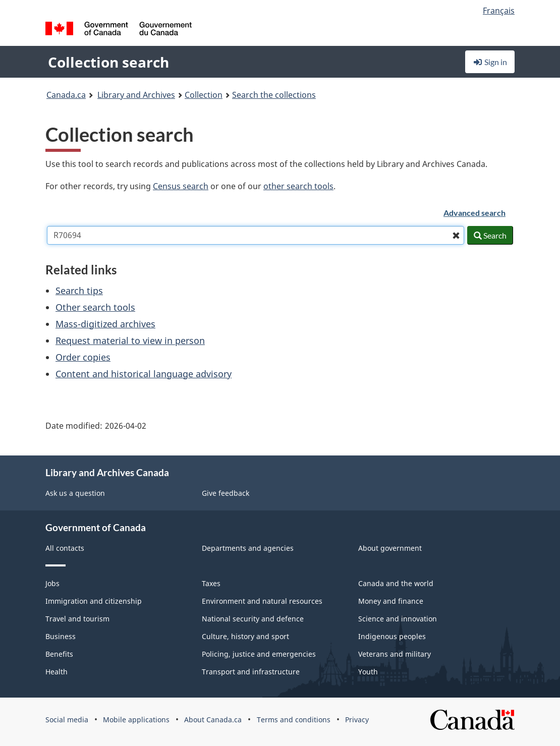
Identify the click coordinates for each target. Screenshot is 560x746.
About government (390, 548)
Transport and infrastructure (251, 672)
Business (61, 636)
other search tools (298, 186)
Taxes (211, 583)
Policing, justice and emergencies (259, 654)
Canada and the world (396, 583)
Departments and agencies (248, 548)
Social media (67, 720)
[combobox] (256, 235)
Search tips (79, 291)
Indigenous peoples (392, 636)
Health (57, 672)
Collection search (108, 62)
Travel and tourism (77, 619)
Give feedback (226, 493)
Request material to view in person (130, 340)
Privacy (357, 720)
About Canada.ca (213, 720)
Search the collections (274, 95)
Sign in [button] (490, 62)
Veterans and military (395, 654)
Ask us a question (75, 493)
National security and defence (253, 619)
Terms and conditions (294, 720)
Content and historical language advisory (144, 374)
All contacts (65, 548)
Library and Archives (136, 95)
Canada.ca (66, 95)
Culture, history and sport (245, 636)
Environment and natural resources (262, 601)
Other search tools (95, 307)
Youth (368, 672)
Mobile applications (136, 720)
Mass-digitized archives (105, 324)
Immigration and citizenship (94, 601)
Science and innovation (398, 619)
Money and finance (391, 601)
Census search (181, 186)
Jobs (52, 583)
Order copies (83, 357)
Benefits (59, 654)
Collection (204, 95)
